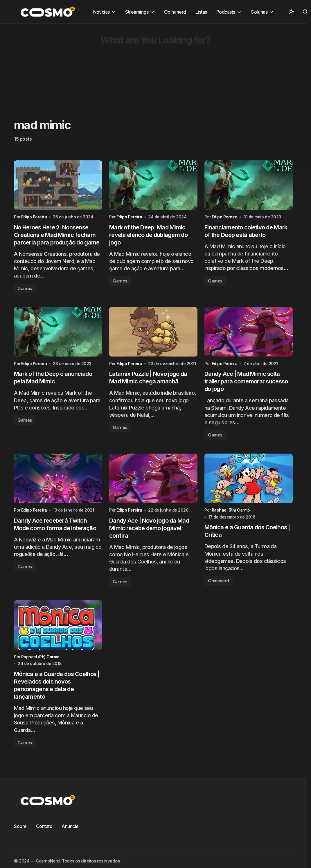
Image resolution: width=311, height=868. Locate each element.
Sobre (20, 827)
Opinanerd (219, 581)
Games (25, 288)
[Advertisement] (146, 64)
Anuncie (70, 827)
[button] (291, 12)
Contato (44, 827)
